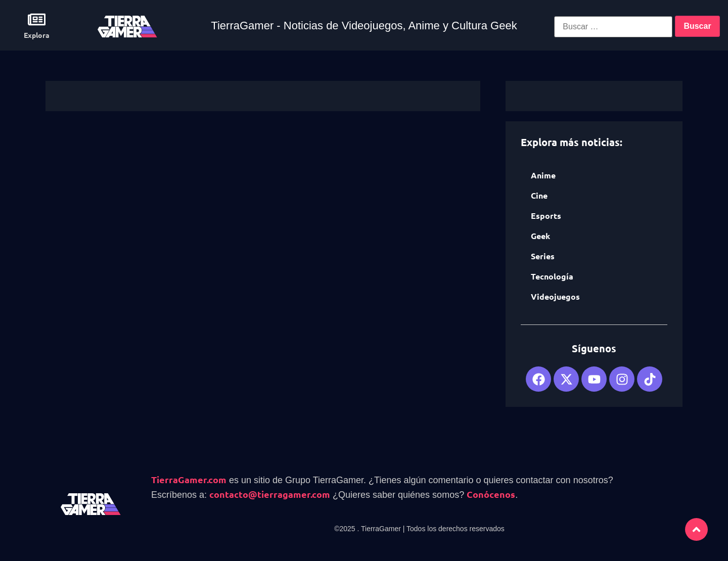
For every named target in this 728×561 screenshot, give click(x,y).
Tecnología (552, 276)
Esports (546, 216)
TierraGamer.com (189, 479)
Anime (543, 175)
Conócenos (491, 494)
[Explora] (37, 19)
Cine (539, 195)
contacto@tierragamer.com (270, 494)
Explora (37, 35)
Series (543, 256)
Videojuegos (555, 296)
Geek (540, 236)
